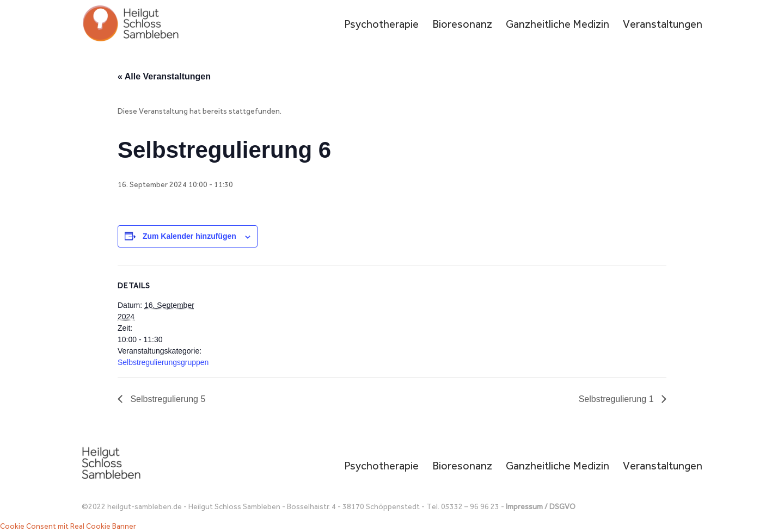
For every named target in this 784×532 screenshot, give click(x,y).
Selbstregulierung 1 (617, 399)
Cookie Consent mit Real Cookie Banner (68, 526)
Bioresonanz (462, 25)
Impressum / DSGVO (541, 507)
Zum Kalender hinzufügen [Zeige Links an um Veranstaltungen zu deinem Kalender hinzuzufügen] (189, 236)
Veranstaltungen (663, 25)
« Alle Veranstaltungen (164, 76)
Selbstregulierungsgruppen (163, 362)
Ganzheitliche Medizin (558, 25)
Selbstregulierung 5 (167, 399)
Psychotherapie (381, 25)
